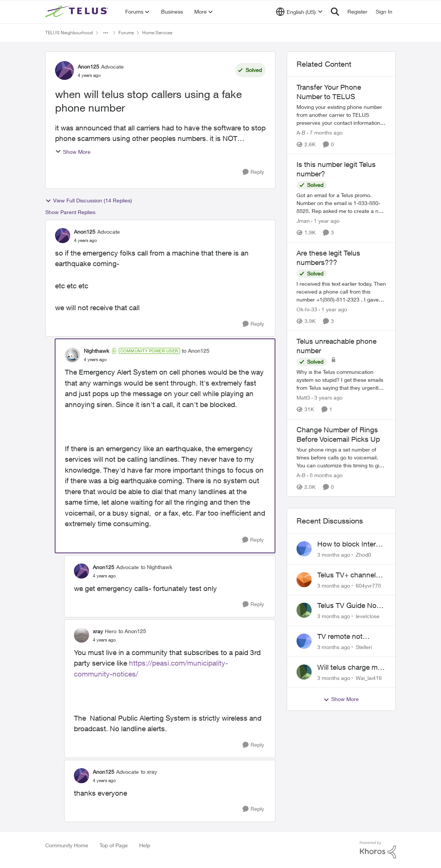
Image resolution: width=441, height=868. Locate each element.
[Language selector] (299, 12)
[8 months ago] (325, 475)
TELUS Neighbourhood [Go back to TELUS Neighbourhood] (69, 33)
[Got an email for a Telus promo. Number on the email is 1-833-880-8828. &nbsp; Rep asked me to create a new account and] (341, 203)
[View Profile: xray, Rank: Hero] (81, 635)
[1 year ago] (325, 221)
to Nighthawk (156, 567)
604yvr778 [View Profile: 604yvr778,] (368, 585)
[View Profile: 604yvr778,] (304, 580)
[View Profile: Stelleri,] (304, 641)
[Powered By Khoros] (378, 850)
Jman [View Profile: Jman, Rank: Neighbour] (303, 221)
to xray (149, 772)
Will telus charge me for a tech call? (349, 667)
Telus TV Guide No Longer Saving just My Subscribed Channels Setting (347, 606)
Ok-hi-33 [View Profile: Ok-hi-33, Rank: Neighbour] (307, 309)
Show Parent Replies (70, 212)
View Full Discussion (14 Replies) (89, 201)
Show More (73, 152)
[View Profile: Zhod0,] (304, 549)
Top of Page (114, 845)
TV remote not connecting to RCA (348, 637)
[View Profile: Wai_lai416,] (304, 672)
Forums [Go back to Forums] (126, 33)
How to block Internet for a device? (352, 544)
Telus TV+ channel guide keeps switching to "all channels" (346, 575)
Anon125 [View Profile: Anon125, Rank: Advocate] (88, 67)
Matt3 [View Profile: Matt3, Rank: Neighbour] (303, 398)
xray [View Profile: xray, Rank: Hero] (98, 631)
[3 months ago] (334, 555)
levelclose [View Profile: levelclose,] (368, 616)
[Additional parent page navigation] (106, 33)
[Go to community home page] (78, 12)
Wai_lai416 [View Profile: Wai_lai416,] (369, 677)
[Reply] (253, 172)
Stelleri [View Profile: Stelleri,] (364, 647)
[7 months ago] (325, 132)
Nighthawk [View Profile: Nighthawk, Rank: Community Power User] (96, 351)
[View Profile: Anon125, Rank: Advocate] (65, 70)
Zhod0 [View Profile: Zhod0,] (363, 555)
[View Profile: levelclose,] (304, 610)
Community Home (67, 845)
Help (145, 845)
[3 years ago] (327, 398)
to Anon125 (196, 351)
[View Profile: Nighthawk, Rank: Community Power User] (72, 355)
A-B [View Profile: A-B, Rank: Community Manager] (301, 132)
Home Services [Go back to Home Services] (157, 33)
